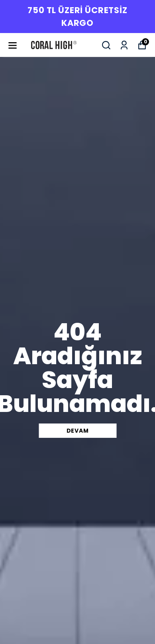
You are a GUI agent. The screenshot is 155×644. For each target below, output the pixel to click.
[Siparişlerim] (124, 45)
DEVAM (78, 431)
